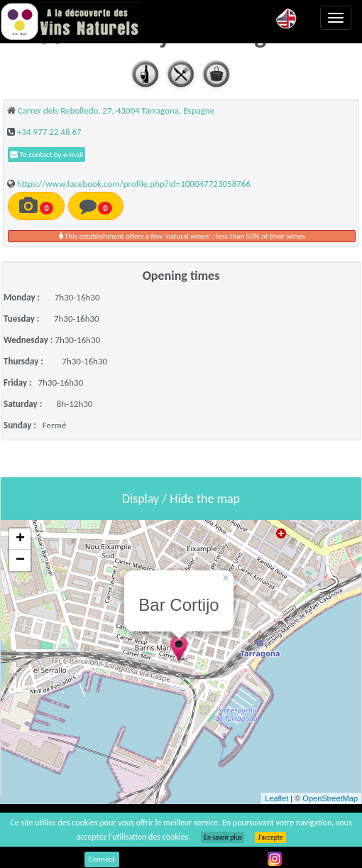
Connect (102, 859)
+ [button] (20, 539)
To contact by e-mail (46, 154)
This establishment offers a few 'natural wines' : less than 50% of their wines (182, 236)
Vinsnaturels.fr (71, 21)
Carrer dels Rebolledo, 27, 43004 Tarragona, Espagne (116, 110)
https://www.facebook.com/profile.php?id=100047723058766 (134, 184)
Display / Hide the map (181, 499)
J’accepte (270, 837)
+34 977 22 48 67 (49, 132)
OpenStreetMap (330, 798)
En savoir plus (223, 837)
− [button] (20, 560)
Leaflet (276, 798)
